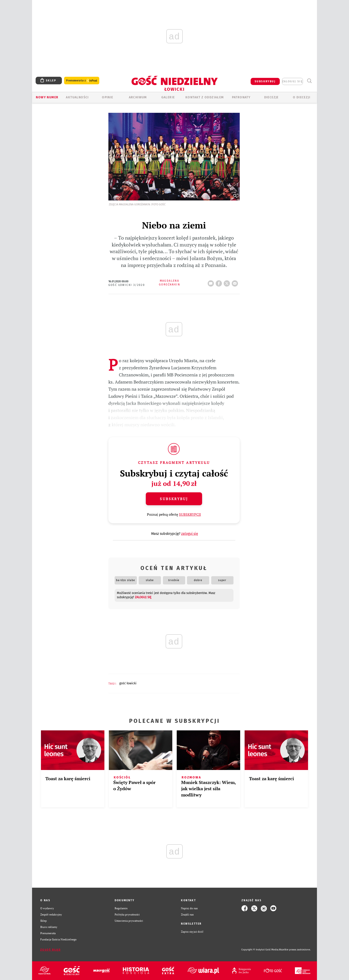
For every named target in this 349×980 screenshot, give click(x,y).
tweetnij (228, 282)
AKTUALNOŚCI (77, 97)
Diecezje (271, 97)
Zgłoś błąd (51, 950)
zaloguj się (292, 81)
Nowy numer (47, 97)
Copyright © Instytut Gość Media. (260, 950)
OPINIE (108, 97)
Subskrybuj (174, 499)
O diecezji (302, 97)
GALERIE (168, 97)
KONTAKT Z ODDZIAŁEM (205, 97)
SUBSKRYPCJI (190, 514)
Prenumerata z (82, 81)
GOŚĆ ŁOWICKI (128, 683)
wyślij (236, 282)
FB (220, 282)
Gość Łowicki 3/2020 (127, 285)
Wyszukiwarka (309, 81)
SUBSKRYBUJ (265, 81)
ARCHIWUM (138, 97)
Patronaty (241, 97)
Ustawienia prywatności (129, 921)
